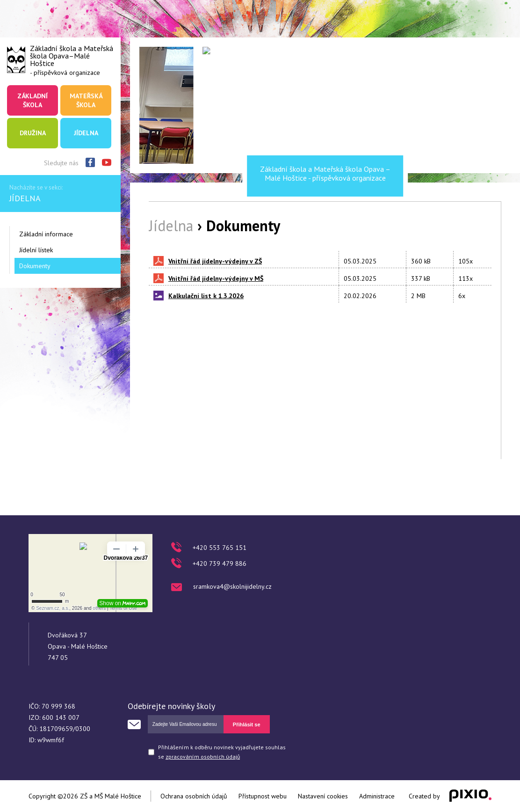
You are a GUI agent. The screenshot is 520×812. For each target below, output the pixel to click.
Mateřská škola (86, 100)
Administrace (377, 796)
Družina (33, 133)
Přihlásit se (247, 724)
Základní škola (32, 100)
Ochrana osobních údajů (194, 796)
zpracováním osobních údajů (203, 757)
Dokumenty (35, 266)
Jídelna (86, 133)
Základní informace (46, 234)
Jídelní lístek (36, 250)
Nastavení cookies (323, 796)
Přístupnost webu (263, 796)
